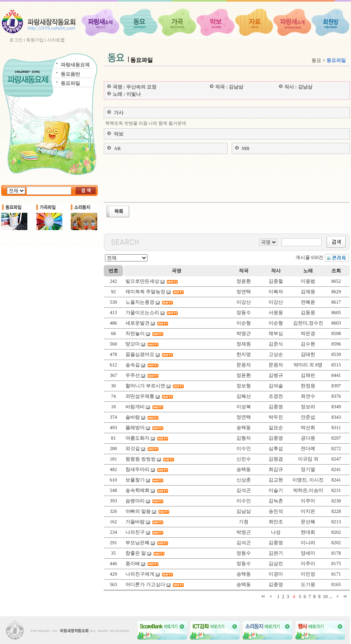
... (331, 597)
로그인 (16, 40)
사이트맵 (56, 40)
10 (325, 597)
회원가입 (35, 40)
